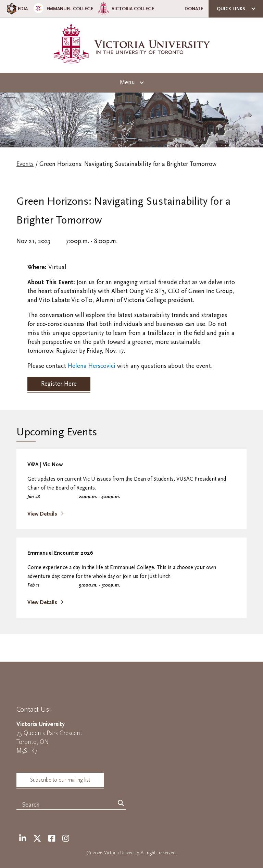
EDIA (17, 9)
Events (25, 164)
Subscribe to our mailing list (60, 780)
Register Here (59, 384)
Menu (127, 82)
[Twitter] (37, 839)
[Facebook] (52, 839)
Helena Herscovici (92, 366)
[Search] (121, 804)
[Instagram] (66, 839)
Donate (194, 9)
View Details (43, 514)
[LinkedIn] (23, 839)
